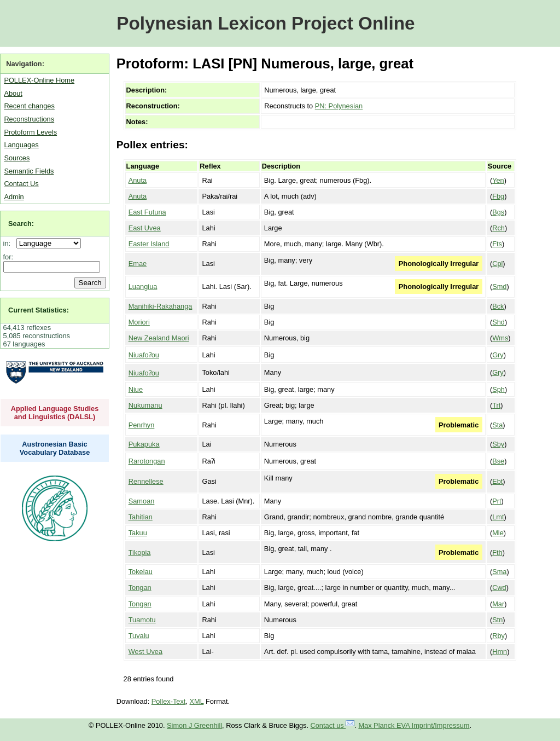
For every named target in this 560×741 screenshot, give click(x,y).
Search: (21, 224)
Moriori (139, 322)
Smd (499, 286)
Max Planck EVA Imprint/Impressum (414, 725)
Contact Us (21, 184)
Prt (497, 501)
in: (9, 243)
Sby (498, 444)
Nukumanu (145, 405)
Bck (498, 306)
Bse (498, 461)
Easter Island (149, 244)
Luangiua (143, 286)
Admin (14, 197)
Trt (496, 405)
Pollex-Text (169, 701)
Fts (497, 244)
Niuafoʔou (144, 355)
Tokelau (141, 572)
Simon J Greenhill (194, 725)
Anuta (138, 180)
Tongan (140, 587)
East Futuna (147, 212)
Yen (498, 180)
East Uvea (145, 228)
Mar (498, 604)
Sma (499, 572)
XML (197, 701)
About (13, 93)
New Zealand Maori (159, 338)
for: (8, 257)
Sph (498, 389)
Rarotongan (147, 461)
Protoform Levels (30, 132)
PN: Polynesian (339, 106)
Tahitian (141, 517)
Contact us (333, 725)
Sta (497, 425)
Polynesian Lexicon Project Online (266, 23)
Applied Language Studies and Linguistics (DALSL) (55, 413)
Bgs (498, 212)
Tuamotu (142, 620)
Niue (136, 389)
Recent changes (29, 106)
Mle (498, 533)
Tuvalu (139, 636)
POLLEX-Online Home (39, 80)
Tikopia (140, 552)
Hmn (500, 652)
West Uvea (145, 652)
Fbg (498, 196)
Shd (498, 322)
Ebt (497, 481)
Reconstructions (29, 119)
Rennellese (146, 481)
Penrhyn (142, 425)
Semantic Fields (29, 171)
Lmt (498, 517)
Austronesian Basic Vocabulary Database (55, 448)
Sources (17, 158)
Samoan (142, 501)
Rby (498, 636)
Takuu (138, 533)
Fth (497, 552)
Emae (138, 264)
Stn (497, 620)
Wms (500, 338)
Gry (498, 355)
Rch (498, 228)
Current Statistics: (39, 310)
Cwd (499, 587)
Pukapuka (144, 444)
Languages (21, 145)
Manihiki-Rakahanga (161, 306)
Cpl (497, 264)
